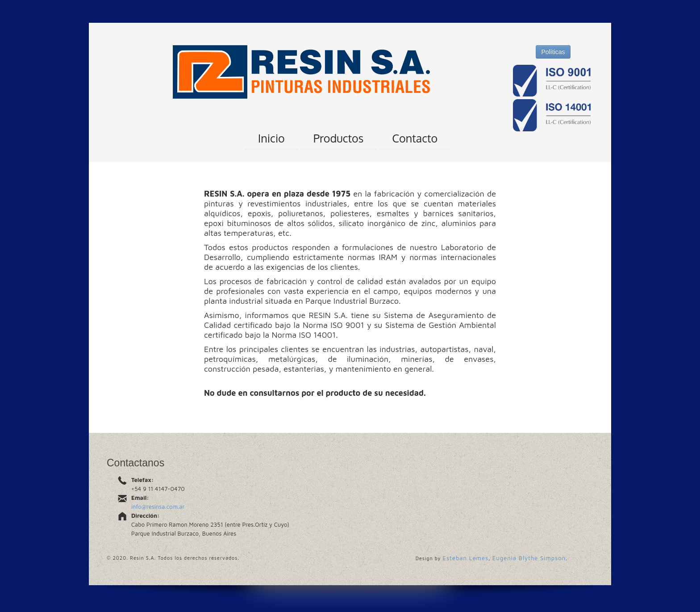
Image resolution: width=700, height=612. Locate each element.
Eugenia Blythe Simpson (529, 558)
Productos (339, 138)
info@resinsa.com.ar (158, 507)
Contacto (415, 138)
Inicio (271, 138)
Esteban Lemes (466, 558)
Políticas (553, 52)
